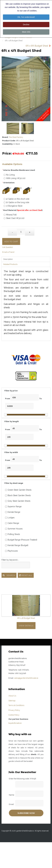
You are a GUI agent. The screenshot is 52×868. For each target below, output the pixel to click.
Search (9, 575)
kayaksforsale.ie (15, 723)
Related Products (10, 264)
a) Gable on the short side (16, 199)
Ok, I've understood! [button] (26, 17)
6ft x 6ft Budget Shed (37, 46)
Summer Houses (14, 529)
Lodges (10, 518)
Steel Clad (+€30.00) (14, 218)
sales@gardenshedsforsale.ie (26, 678)
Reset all (26, 575)
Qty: (5, 231)
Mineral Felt (10, 215)
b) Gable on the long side (16, 202)
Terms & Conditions (16, 705)
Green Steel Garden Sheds (18, 490)
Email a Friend (8, 252)
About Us (12, 696)
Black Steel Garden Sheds (18, 495)
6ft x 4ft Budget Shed (26, 618)
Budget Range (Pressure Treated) (21, 540)
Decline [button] (26, 25)
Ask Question (8, 247)
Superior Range (13, 506)
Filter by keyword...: (10, 560)
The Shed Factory (16, 137)
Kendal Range (13, 512)
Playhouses (12, 551)
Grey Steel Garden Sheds (18, 501)
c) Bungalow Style (13, 206)
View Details (26, 626)
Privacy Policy (14, 710)
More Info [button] (26, 32)
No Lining (9, 175)
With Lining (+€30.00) (14, 178)
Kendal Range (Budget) (17, 545)
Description (8, 259)
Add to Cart (11, 241)
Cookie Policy (14, 715)
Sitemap (12, 701)
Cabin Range (12, 523)
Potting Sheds (13, 534)
